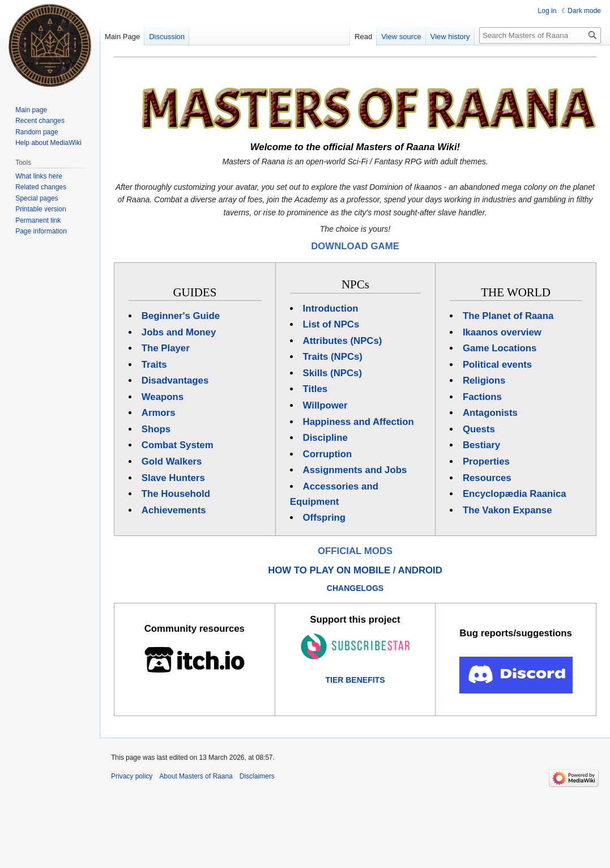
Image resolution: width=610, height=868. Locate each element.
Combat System (178, 445)
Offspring (325, 518)
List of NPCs (331, 324)
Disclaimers (257, 776)
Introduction (331, 309)
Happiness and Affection (359, 422)
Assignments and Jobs (355, 470)
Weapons (163, 397)
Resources (487, 478)
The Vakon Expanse (507, 510)
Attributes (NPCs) (343, 341)
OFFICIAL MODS (355, 551)
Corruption (328, 454)
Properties (486, 461)
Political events (497, 365)
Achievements (174, 510)
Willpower (325, 405)
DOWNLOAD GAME (355, 246)
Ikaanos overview (502, 332)
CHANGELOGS (355, 588)
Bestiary (481, 445)
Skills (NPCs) (332, 373)
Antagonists (490, 413)
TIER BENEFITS (355, 680)
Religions (484, 380)
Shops (156, 429)
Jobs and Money (179, 332)
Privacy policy (132, 776)
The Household (176, 494)
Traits (154, 365)
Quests (479, 429)
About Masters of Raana (196, 776)
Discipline (325, 438)
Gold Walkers (172, 461)
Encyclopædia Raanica (515, 494)
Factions (482, 397)
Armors (159, 413)
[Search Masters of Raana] (540, 35)
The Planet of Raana (508, 316)
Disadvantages (175, 380)
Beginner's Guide (181, 316)
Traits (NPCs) (333, 357)
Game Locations (500, 348)
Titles (315, 389)
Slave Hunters (173, 478)
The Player (166, 348)
